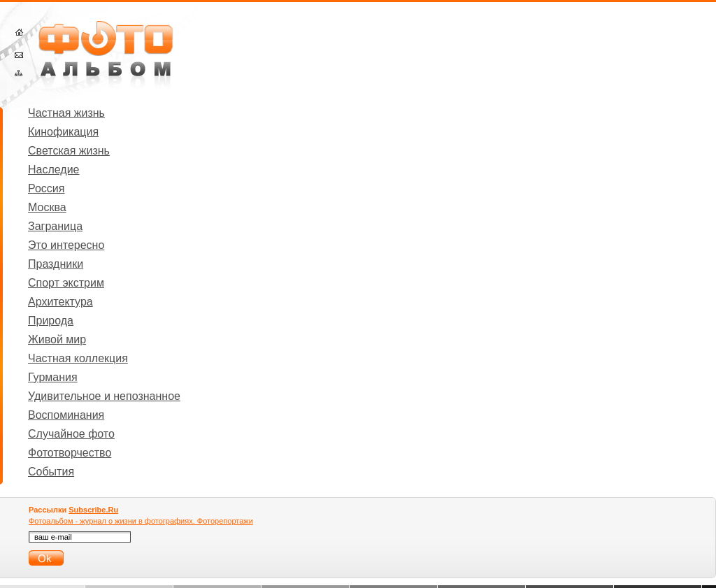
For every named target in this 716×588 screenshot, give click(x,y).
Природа (51, 321)
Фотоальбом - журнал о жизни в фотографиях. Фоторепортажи (141, 521)
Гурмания (53, 377)
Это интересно (66, 245)
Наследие (54, 170)
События (51, 472)
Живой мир (57, 339)
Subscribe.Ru (93, 510)
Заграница (55, 226)
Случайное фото (71, 434)
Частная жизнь (66, 113)
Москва (47, 207)
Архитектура (60, 302)
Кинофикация (63, 132)
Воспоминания (66, 415)
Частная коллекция (78, 358)
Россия (46, 188)
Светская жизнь (69, 151)
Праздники (56, 264)
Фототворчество (70, 453)
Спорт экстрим (66, 283)
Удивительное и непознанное (104, 396)
